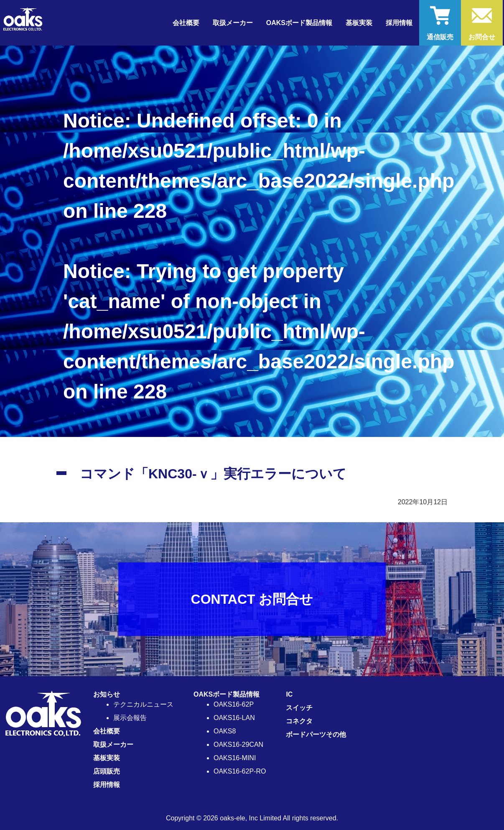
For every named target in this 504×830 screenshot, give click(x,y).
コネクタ (299, 721)
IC (289, 694)
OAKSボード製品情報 (227, 694)
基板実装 (359, 23)
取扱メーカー (233, 23)
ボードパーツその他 (316, 734)
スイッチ (299, 708)
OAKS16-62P (234, 704)
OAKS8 (225, 731)
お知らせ (107, 694)
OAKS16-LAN (234, 718)
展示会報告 (130, 718)
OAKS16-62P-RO (240, 771)
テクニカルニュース (143, 704)
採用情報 (399, 23)
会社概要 (186, 23)
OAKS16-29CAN (238, 744)
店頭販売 (107, 771)
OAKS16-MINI (235, 758)
